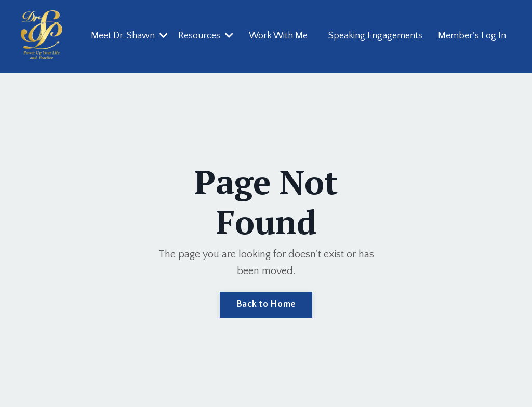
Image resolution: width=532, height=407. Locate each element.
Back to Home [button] (266, 304)
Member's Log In (472, 36)
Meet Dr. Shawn (129, 36)
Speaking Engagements (375, 36)
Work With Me (278, 36)
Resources (206, 36)
